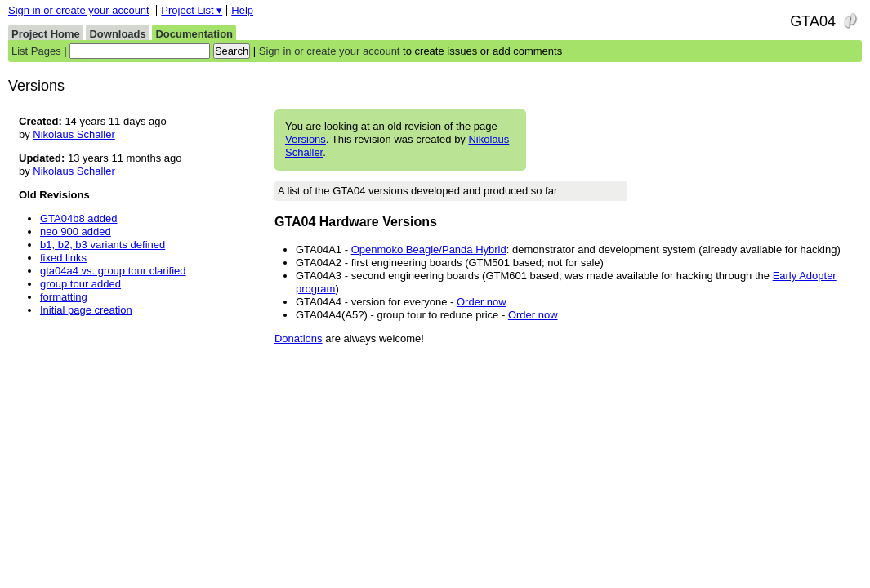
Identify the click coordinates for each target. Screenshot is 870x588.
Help (242, 10)
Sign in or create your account (79, 10)
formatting (64, 297)
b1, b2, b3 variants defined (103, 245)
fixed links (63, 258)
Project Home (46, 34)
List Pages (36, 51)
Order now (482, 302)
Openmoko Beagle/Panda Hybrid (429, 249)
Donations (299, 339)
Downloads (117, 34)
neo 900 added (76, 232)
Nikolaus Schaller (74, 134)
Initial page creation (86, 310)
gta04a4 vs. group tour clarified (113, 271)
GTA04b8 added (78, 218)
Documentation (194, 34)
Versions (306, 139)
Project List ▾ (192, 10)
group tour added (80, 284)
